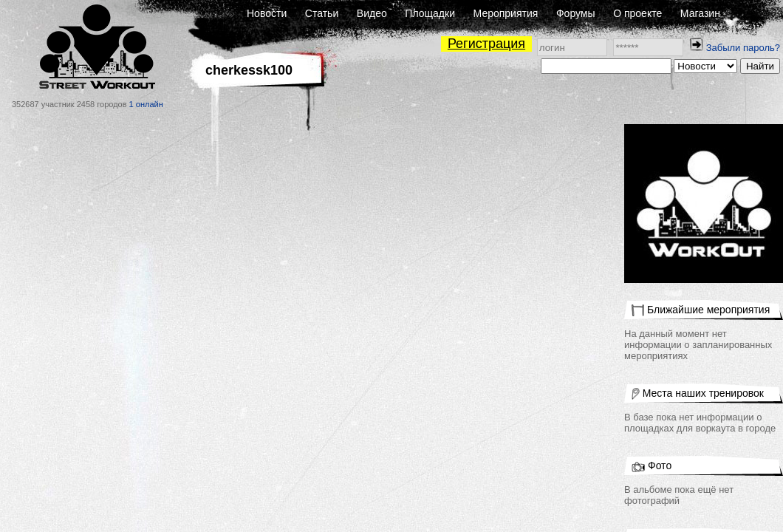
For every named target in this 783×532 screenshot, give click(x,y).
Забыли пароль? (743, 48)
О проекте (637, 13)
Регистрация (486, 44)
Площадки (430, 13)
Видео (372, 13)
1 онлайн (146, 104)
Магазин (700, 13)
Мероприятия (506, 13)
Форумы (576, 13)
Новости (267, 13)
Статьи (322, 13)
